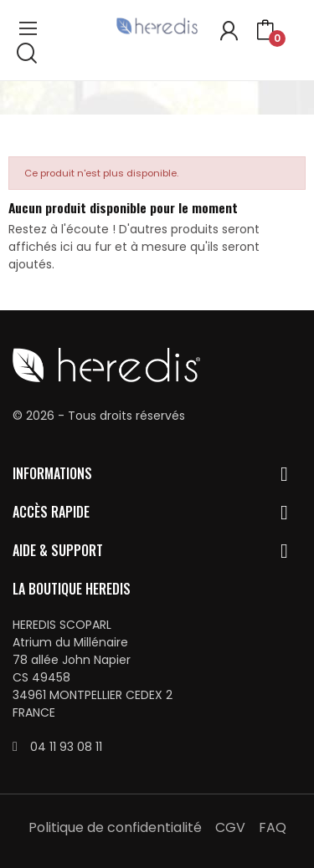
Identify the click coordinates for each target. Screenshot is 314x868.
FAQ (273, 827)
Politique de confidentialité (115, 827)
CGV (230, 827)
